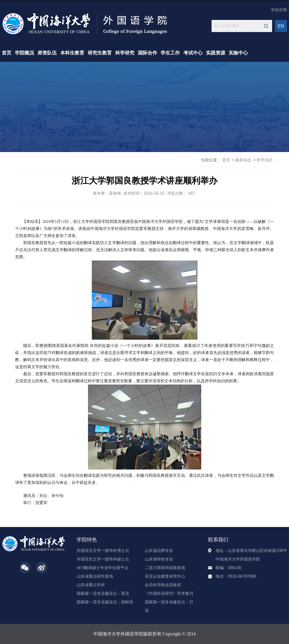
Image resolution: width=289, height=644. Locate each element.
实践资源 (216, 53)
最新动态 (243, 160)
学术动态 (265, 160)
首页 (7, 53)
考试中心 (193, 53)
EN (281, 26)
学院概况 (24, 53)
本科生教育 (72, 53)
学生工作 (170, 53)
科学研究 (125, 53)
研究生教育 (100, 53)
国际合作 (148, 53)
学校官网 (279, 10)
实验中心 (238, 53)
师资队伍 (47, 53)
